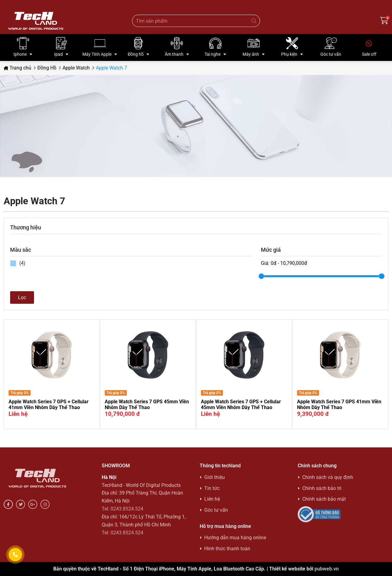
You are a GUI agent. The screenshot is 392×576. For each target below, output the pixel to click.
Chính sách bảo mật (324, 499)
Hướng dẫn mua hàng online (235, 538)
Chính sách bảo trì (322, 488)
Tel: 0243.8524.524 (123, 509)
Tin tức (212, 488)
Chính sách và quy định (328, 477)
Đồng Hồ (47, 68)
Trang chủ (17, 68)
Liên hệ (212, 499)
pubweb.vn (327, 569)
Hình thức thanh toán (227, 549)
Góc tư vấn (216, 510)
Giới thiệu (215, 477)
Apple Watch (76, 68)
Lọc (22, 297)
